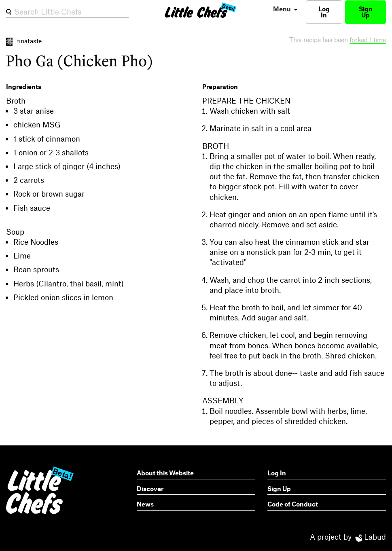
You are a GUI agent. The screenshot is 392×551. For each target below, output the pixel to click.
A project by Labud (348, 537)
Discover (150, 488)
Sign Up (366, 12)
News (145, 504)
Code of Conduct (293, 504)
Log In (324, 12)
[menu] (284, 9)
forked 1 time (368, 39)
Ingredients (24, 86)
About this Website (165, 473)
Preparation (220, 86)
